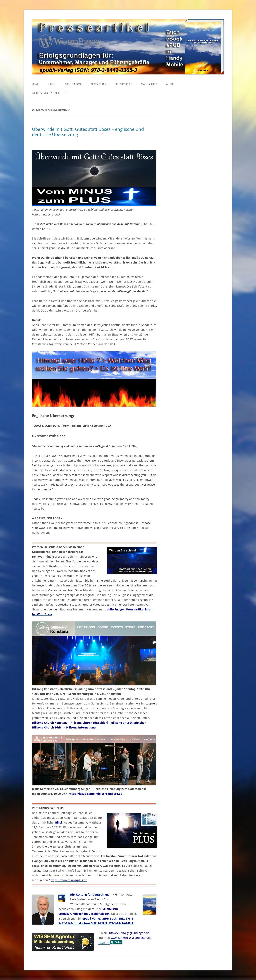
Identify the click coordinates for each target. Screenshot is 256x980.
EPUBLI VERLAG (123, 84)
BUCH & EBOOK (73, 84)
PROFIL (52, 84)
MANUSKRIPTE (149, 84)
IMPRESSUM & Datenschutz (49, 93)
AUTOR (170, 84)
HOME (36, 84)
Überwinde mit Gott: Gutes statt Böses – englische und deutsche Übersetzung (88, 132)
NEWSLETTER (98, 84)
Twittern (104, 943)
